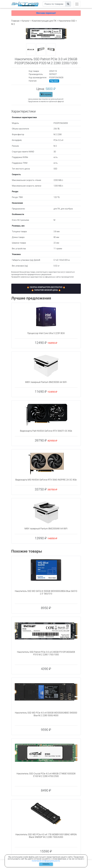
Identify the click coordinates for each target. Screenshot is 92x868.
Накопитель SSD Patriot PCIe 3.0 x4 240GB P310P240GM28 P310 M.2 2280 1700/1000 (46, 653)
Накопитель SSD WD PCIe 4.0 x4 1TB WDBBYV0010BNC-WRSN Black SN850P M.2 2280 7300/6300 (46, 836)
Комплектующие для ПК (44, 21)
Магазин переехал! (46, 13)
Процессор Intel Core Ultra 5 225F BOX (46, 333)
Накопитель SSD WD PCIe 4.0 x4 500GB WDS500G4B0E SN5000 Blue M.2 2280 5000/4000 (46, 714)
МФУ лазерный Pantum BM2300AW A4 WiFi (46, 529)
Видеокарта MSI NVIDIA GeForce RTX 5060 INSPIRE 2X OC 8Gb (46, 480)
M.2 (13, 24)
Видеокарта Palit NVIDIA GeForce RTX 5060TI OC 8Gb (46, 431)
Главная (15, 21)
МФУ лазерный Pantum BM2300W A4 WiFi (46, 382)
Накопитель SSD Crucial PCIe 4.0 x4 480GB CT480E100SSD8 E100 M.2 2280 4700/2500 (46, 775)
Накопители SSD (67, 21)
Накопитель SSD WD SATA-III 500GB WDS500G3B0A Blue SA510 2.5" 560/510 (46, 592)
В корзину (46, 94)
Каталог (26, 21)
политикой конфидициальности (46, 861)
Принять (46, 864)
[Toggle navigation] (77, 4)
